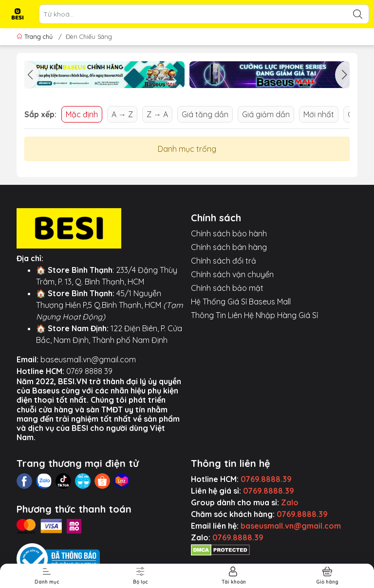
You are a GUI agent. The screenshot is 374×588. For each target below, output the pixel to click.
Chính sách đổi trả (224, 261)
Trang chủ (36, 36)
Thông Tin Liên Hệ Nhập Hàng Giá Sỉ (254, 315)
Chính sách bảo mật (227, 288)
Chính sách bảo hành (229, 233)
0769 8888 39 (89, 371)
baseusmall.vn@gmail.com (88, 359)
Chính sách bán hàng (229, 247)
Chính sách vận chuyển (232, 274)
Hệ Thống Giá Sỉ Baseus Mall (241, 302)
